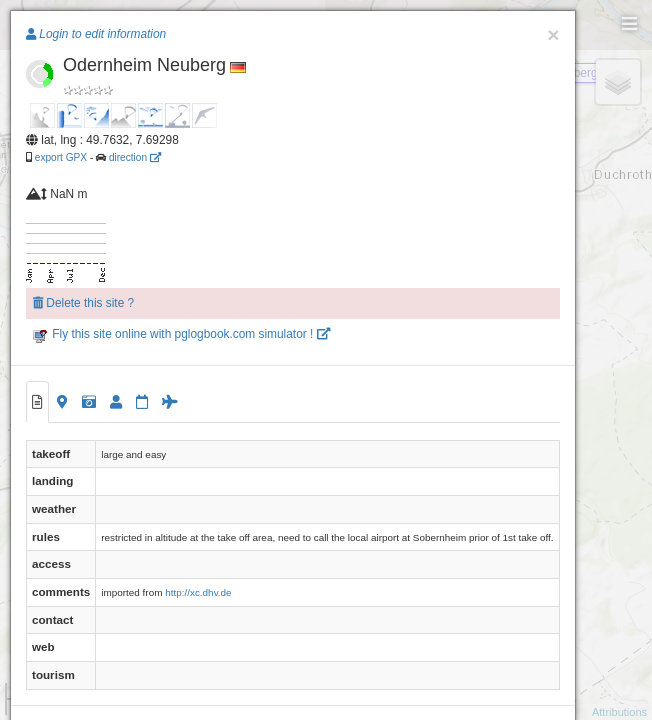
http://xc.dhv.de (198, 592)
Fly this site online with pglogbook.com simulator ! (181, 334)
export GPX (61, 157)
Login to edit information (96, 34)
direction (135, 157)
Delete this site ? (83, 303)
